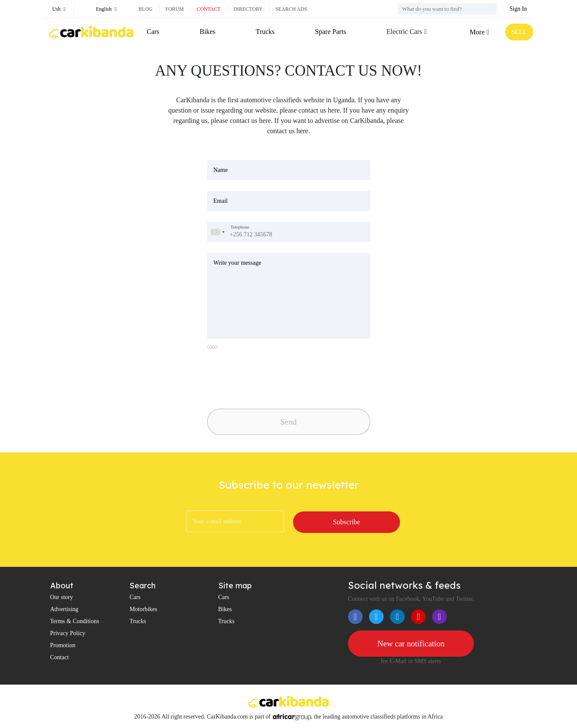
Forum (175, 9)
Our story (62, 598)
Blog (145, 9)
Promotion (63, 646)
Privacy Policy (68, 634)
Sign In (518, 9)
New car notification (411, 644)
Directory (248, 9)
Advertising (64, 610)
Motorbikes (143, 610)
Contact (209, 9)
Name (221, 170)
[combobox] (217, 232)
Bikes (207, 32)
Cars (153, 32)
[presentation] (267, 377)
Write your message (237, 263)
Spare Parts (330, 32)
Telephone (240, 227)
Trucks (265, 32)
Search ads (291, 9)
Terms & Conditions (75, 622)
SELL (518, 32)
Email (221, 201)
